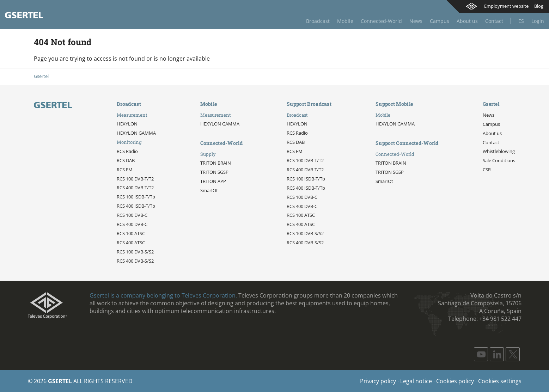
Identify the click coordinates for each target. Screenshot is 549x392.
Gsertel (41, 76)
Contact (494, 21)
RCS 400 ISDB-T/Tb (136, 206)
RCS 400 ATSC (131, 243)
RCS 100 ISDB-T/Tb (136, 197)
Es (521, 21)
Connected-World (381, 21)
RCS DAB (126, 160)
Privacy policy (378, 381)
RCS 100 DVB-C (132, 215)
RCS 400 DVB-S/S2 (135, 261)
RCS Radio (127, 151)
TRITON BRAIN (216, 163)
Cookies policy (455, 381)
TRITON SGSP (214, 172)
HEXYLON (127, 124)
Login (538, 21)
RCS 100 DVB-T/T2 (135, 179)
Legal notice (416, 381)
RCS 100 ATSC (131, 233)
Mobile (345, 21)
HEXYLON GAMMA (136, 133)
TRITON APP (213, 181)
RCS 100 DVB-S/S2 (135, 252)
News (416, 21)
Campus (440, 21)
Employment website (506, 6)
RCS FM (125, 170)
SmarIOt (209, 190)
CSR (487, 170)
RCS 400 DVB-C (132, 224)
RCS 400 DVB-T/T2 (135, 188)
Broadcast (318, 21)
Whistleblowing (499, 151)
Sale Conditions (499, 160)
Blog (539, 6)
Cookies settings (500, 381)
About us (467, 21)
